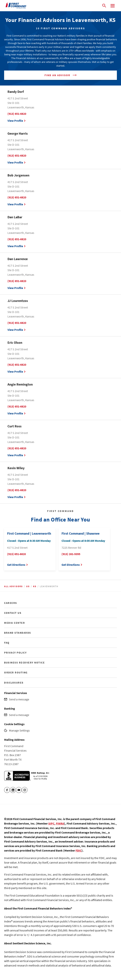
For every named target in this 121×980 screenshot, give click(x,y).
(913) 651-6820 (17, 114)
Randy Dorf (16, 92)
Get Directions (16, 565)
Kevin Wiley (16, 468)
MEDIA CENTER (14, 623)
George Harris (18, 133)
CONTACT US (13, 613)
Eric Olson (15, 343)
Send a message (19, 699)
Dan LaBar (15, 217)
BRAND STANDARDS (18, 633)
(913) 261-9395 (71, 554)
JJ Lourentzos (18, 301)
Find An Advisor (57, 75)
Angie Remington (20, 384)
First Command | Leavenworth (29, 533)
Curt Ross (14, 426)
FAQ (7, 643)
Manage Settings (19, 730)
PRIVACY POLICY (15, 653)
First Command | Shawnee (81, 533)
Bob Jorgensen (18, 175)
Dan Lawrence (18, 259)
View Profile (15, 121)
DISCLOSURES (14, 683)
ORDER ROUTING (16, 672)
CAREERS (11, 603)
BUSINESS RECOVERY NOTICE (24, 663)
